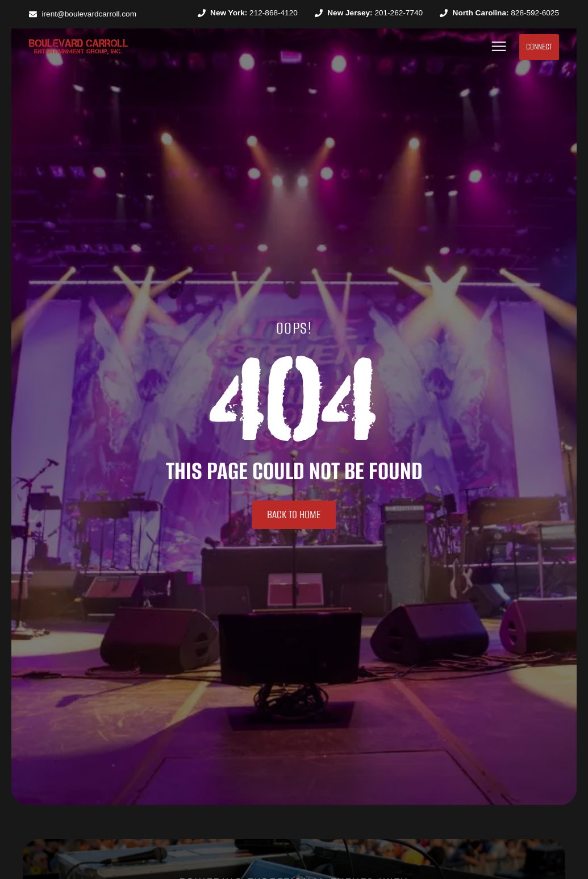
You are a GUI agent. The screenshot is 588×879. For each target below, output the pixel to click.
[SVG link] (79, 47)
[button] (499, 47)
